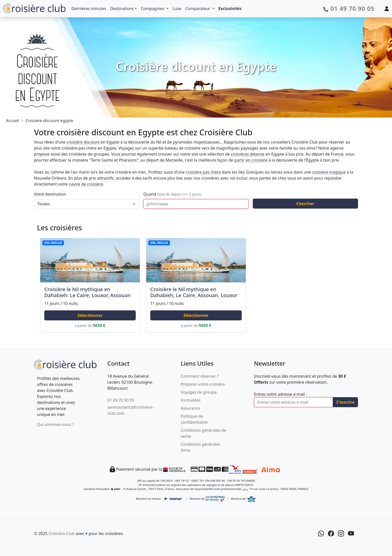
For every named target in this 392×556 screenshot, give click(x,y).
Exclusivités (230, 9)
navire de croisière (86, 184)
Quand (172, 194)
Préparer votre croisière (203, 384)
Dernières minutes (89, 9)
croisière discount (83, 142)
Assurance (190, 408)
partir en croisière (251, 160)
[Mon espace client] (387, 9)
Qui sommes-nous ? (55, 424)
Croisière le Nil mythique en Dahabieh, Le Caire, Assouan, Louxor (194, 292)
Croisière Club (61, 533)
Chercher (305, 204)
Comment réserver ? (200, 376)
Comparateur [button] (198, 9)
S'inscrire (345, 402)
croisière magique (329, 172)
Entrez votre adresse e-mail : (280, 394)
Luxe (177, 9)
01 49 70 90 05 (121, 400)
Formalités (191, 400)
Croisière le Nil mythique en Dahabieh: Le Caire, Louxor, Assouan (87, 292)
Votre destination (50, 194)
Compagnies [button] (153, 9)
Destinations (122, 9)
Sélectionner (90, 315)
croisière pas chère (203, 172)
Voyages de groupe (199, 392)
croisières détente (248, 154)
